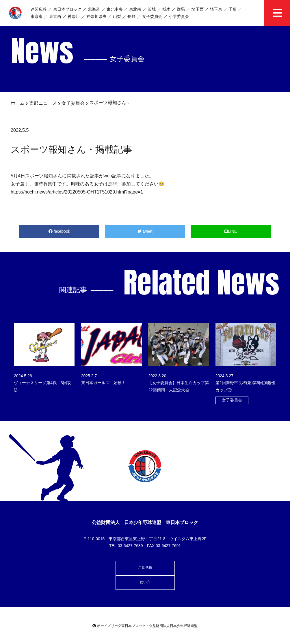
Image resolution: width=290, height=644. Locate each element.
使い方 (145, 582)
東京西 (55, 16)
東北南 (135, 9)
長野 (131, 16)
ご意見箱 (145, 568)
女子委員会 (152, 16)
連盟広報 (39, 9)
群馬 (181, 9)
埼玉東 (216, 9)
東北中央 (115, 9)
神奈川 (74, 16)
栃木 (166, 9)
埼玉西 (198, 9)
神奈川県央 (96, 16)
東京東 (37, 16)
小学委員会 (179, 16)
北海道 (94, 9)
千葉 (233, 9)
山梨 (117, 16)
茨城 (152, 9)
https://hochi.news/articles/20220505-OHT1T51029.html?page (74, 192)
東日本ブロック (67, 9)
